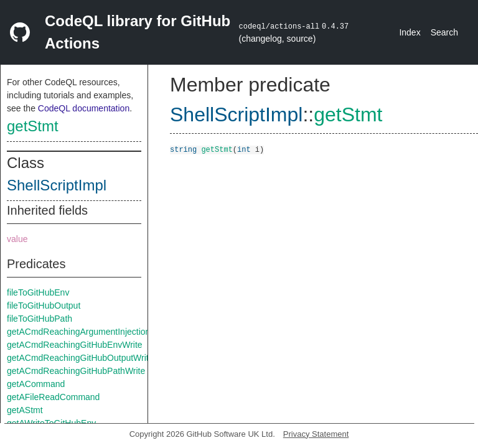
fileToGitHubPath (40, 319)
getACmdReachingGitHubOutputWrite (80, 358)
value (17, 239)
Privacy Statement (316, 434)
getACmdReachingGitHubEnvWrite (75, 345)
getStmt (33, 126)
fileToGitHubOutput (44, 306)
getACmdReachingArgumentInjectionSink (87, 332)
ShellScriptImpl (57, 185)
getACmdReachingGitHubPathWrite (76, 371)
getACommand (36, 384)
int (244, 149)
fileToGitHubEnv (38, 292)
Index (410, 32)
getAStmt (25, 410)
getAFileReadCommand (53, 397)
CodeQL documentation (84, 108)
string (183, 149)
